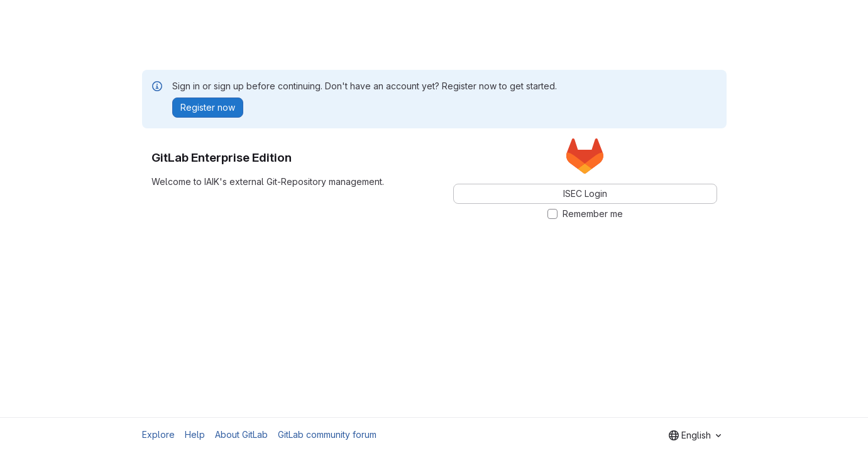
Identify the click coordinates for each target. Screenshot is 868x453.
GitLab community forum (327, 434)
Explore (158, 434)
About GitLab (241, 434)
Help (195, 434)
